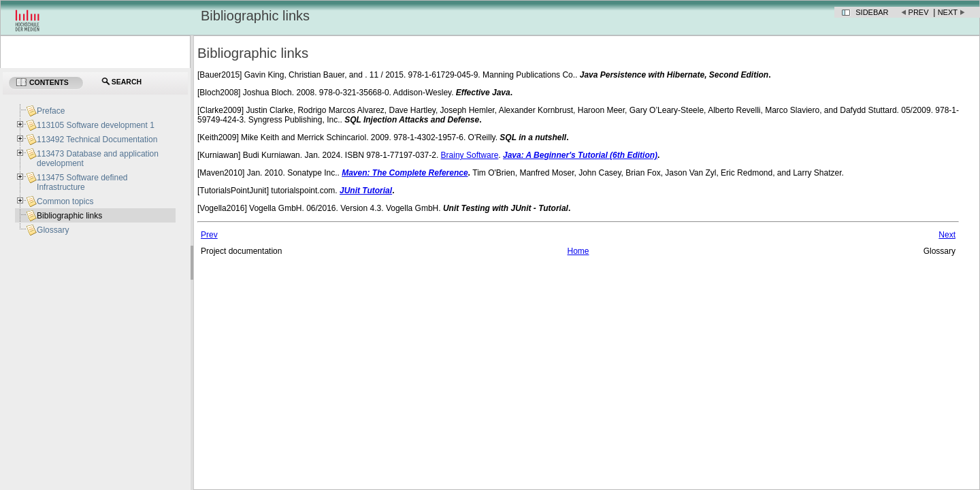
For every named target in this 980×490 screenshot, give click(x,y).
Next (948, 12)
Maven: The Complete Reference (405, 173)
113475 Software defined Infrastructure (82, 182)
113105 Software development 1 (96, 125)
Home (578, 251)
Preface (51, 111)
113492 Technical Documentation (97, 140)
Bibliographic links (69, 216)
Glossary (53, 230)
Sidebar (872, 12)
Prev (919, 12)
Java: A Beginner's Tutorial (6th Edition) (580, 155)
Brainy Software (470, 155)
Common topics (65, 201)
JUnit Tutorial (366, 191)
